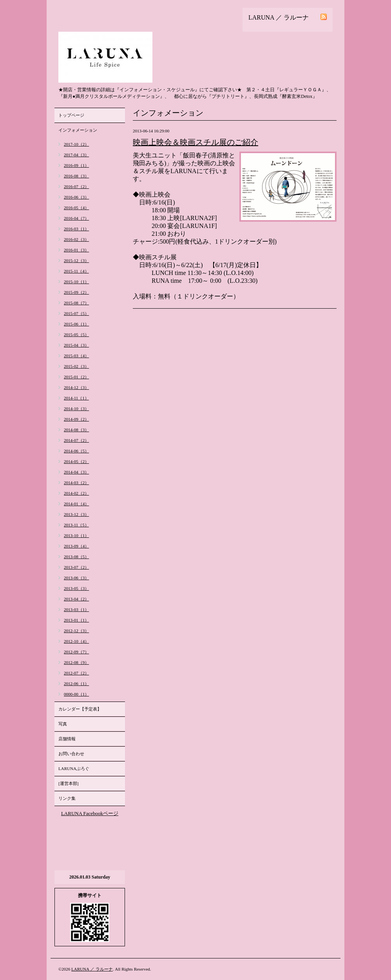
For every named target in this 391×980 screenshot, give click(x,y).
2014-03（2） (76, 483)
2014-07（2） (76, 440)
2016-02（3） (76, 239)
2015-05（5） (76, 335)
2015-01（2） (76, 377)
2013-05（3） (76, 588)
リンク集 (67, 798)
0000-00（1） (76, 694)
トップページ (71, 115)
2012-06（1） (76, 683)
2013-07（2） (76, 567)
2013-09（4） (76, 546)
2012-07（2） (76, 673)
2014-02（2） (76, 493)
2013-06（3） (76, 578)
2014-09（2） (76, 419)
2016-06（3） (76, 197)
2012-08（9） (76, 662)
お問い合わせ (71, 754)
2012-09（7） (76, 652)
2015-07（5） (76, 313)
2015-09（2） (76, 292)
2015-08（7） (76, 303)
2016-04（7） (76, 218)
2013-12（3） (76, 514)
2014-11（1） (76, 398)
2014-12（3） (76, 387)
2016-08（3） (76, 176)
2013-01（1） (76, 620)
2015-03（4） (76, 356)
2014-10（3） (76, 409)
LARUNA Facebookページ (90, 813)
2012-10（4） (76, 641)
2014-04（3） (76, 472)
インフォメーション (78, 130)
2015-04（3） (76, 345)
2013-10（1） (76, 535)
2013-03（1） (76, 609)
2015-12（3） (76, 260)
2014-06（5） (76, 451)
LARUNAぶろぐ (74, 768)
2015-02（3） (76, 366)
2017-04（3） (76, 155)
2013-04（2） (76, 599)
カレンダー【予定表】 (80, 709)
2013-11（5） (76, 525)
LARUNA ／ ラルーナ (92, 969)
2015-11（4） (76, 271)
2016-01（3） (76, 250)
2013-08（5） (76, 557)
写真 (63, 724)
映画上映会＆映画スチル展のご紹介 (195, 142)
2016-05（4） (76, 208)
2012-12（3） (76, 631)
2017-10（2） (76, 144)
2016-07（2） (76, 186)
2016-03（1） (76, 229)
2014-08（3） (76, 430)
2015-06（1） (76, 324)
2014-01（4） (76, 504)
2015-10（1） (76, 282)
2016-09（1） (76, 165)
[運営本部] (68, 783)
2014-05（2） (76, 461)
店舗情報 (67, 739)
